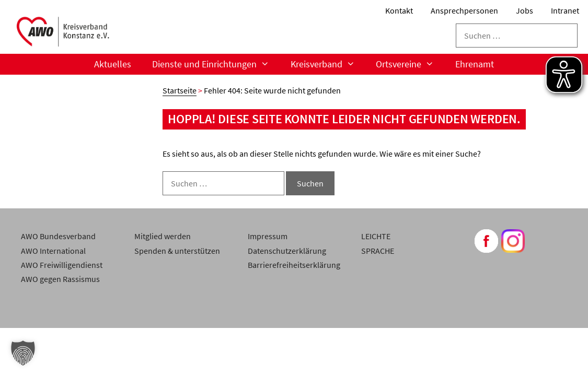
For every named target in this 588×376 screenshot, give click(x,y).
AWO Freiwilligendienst (62, 265)
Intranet (565, 10)
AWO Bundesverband (58, 236)
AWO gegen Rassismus (60, 279)
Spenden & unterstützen (177, 251)
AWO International (53, 251)
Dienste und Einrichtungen (216, 64)
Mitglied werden (163, 236)
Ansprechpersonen (464, 10)
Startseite (180, 90)
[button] (23, 353)
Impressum (268, 236)
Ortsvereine (410, 64)
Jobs (524, 10)
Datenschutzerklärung (287, 251)
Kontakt (399, 10)
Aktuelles (113, 64)
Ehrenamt (475, 64)
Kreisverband (328, 64)
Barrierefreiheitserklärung (294, 265)
